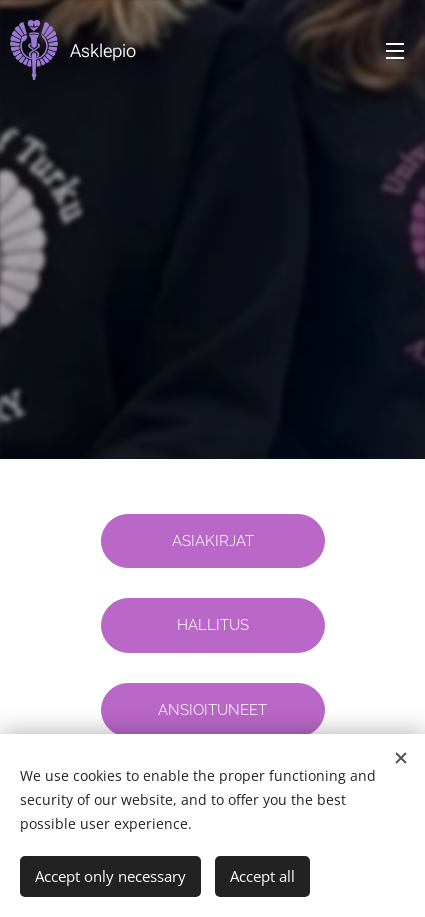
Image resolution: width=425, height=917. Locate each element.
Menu (395, 51)
